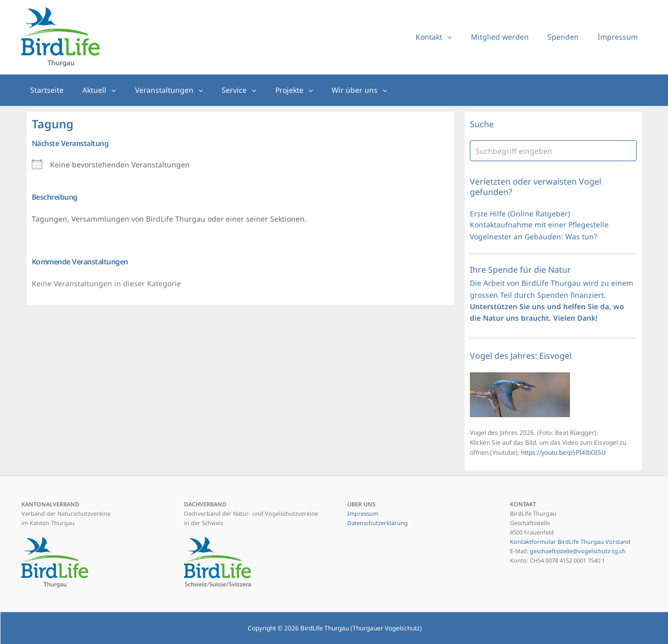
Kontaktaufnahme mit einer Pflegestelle (539, 224)
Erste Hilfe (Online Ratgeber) (520, 214)
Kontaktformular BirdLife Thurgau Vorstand (570, 540)
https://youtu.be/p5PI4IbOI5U (563, 451)
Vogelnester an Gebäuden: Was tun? (533, 236)
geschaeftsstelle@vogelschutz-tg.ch (578, 550)
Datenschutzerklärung (378, 522)
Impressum (363, 512)
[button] (461, 37)
